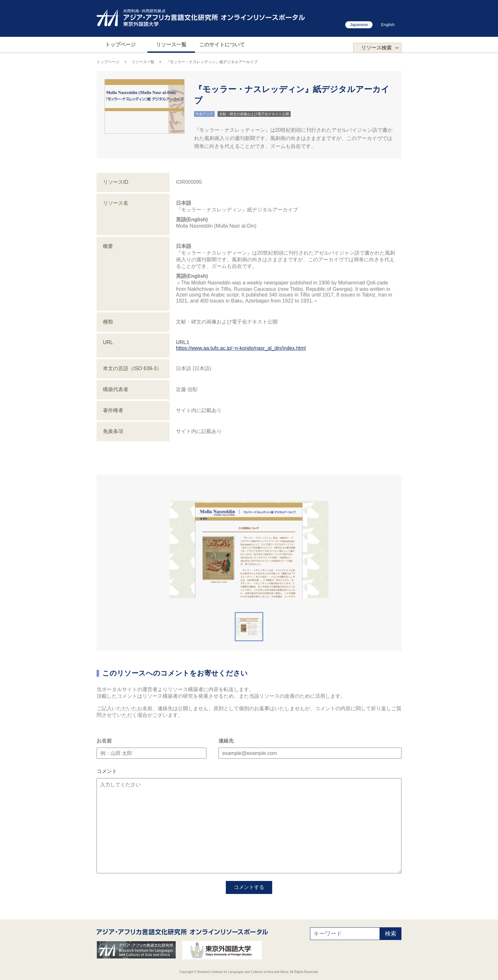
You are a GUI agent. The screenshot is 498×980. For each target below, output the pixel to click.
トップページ (120, 45)
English (388, 25)
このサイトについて (222, 45)
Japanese (359, 25)
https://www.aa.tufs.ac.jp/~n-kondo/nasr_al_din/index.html (241, 348)
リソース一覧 (171, 45)
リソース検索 (376, 48)
